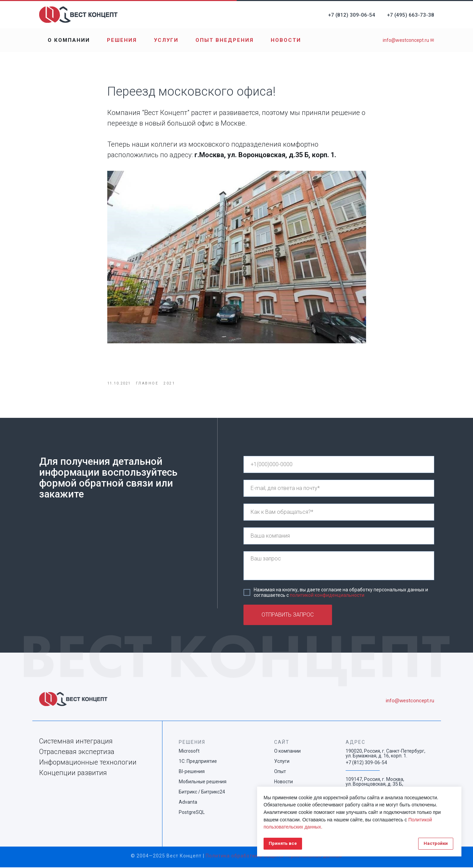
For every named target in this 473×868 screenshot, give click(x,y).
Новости (286, 40)
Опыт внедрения (225, 40)
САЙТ (282, 743)
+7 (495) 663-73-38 (411, 15)
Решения (122, 40)
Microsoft (189, 752)
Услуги (166, 40)
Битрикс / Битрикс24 (202, 792)
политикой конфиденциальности (327, 596)
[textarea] (339, 566)
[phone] (339, 465)
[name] (339, 513)
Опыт (280, 772)
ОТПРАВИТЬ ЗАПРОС (288, 615)
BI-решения (192, 772)
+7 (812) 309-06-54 (352, 15)
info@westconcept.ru (410, 701)
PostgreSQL (192, 813)
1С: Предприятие (198, 762)
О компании (69, 40)
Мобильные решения (203, 782)
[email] (339, 489)
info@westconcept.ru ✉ (408, 40)
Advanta (188, 803)
